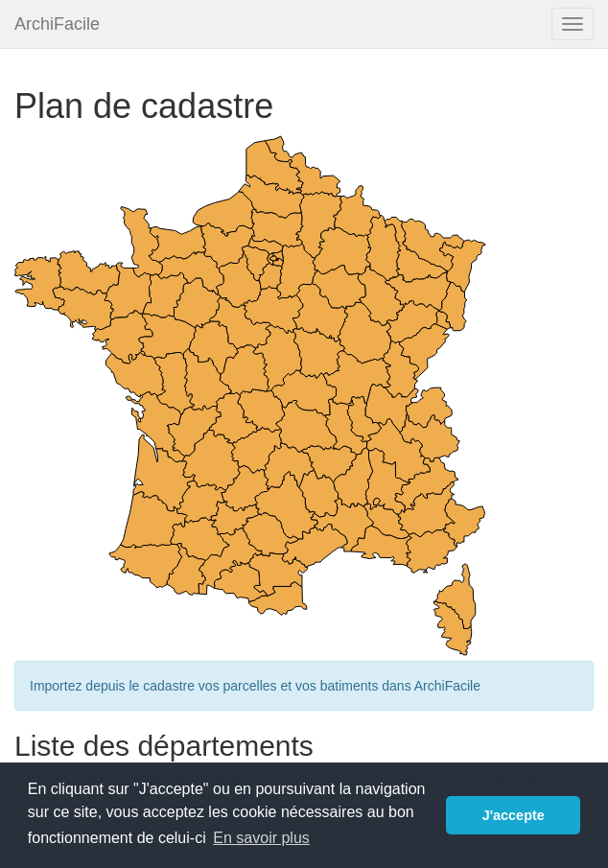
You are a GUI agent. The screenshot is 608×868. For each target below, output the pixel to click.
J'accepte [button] (514, 815)
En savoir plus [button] (261, 838)
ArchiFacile (57, 24)
